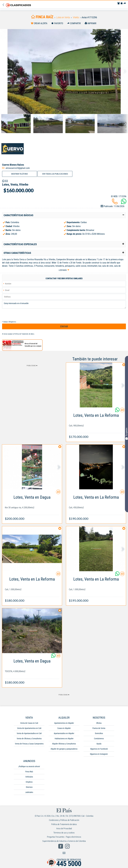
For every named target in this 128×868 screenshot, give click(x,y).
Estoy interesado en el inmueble (64, 304)
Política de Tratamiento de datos (24, 334)
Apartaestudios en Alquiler (64, 733)
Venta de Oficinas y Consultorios (29, 739)
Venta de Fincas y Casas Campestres (29, 744)
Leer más (63, 270)
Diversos (29, 787)
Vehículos (29, 777)
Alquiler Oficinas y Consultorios (64, 744)
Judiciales (29, 792)
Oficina (99, 723)
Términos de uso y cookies (64, 833)
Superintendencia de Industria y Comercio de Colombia (64, 841)
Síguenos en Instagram (99, 754)
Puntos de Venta (99, 728)
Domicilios (99, 733)
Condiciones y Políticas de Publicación (64, 820)
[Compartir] (125, 3)
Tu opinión (126, 434)
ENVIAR (64, 326)
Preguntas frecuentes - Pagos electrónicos (64, 837)
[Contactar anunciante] (122, 411)
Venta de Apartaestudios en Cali (29, 733)
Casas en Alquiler (64, 728)
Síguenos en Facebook (99, 749)
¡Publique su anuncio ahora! (29, 766)
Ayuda (99, 744)
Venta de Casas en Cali (29, 723)
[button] (64, 215)
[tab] (64, 215)
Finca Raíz (29, 772)
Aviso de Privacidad (64, 829)
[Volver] (4, 5)
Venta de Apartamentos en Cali (29, 728)
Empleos (29, 782)
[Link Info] (96, 425)
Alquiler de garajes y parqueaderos (64, 749)
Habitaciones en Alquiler (64, 739)
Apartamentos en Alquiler (64, 723)
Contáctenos (99, 739)
